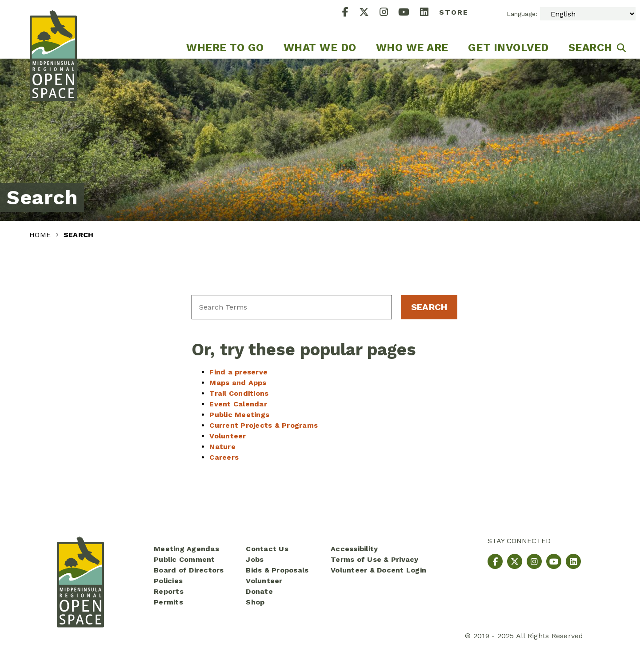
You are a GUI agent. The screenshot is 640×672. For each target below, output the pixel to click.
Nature (222, 447)
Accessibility (354, 549)
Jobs (255, 559)
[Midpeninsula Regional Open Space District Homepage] (53, 29)
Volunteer (228, 436)
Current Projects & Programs (264, 425)
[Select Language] (588, 14)
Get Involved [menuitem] (508, 48)
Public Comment (184, 559)
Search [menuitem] (590, 48)
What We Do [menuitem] (320, 48)
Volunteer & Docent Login (378, 570)
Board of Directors (189, 570)
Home (41, 235)
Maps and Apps (238, 383)
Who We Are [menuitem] (412, 48)
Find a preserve (238, 372)
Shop (255, 602)
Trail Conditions (239, 393)
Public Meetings (239, 415)
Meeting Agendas (186, 549)
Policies (168, 581)
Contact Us (267, 549)
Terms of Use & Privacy (375, 559)
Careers (224, 457)
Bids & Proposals (277, 570)
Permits (168, 602)
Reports (169, 591)
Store (454, 12)
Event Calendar (238, 404)
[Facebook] (351, 13)
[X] (369, 13)
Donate (259, 591)
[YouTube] (409, 13)
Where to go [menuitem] (225, 48)
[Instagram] (389, 13)
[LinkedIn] (430, 13)
